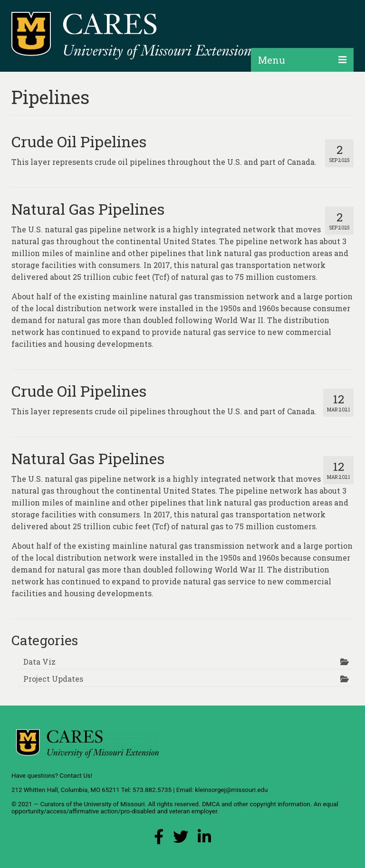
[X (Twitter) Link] (181, 839)
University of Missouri (114, 804)
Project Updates (53, 679)
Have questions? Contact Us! (52, 776)
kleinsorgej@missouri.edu (231, 790)
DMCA (211, 804)
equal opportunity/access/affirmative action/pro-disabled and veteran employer (175, 808)
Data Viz (39, 662)
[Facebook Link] (159, 839)
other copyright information (272, 804)
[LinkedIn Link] (204, 839)
